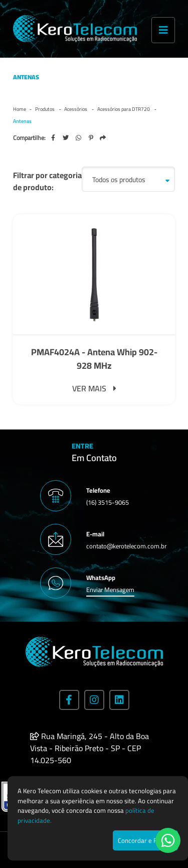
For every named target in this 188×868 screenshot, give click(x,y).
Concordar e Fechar (145, 840)
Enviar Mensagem (110, 590)
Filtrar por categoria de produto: (47, 181)
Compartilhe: (29, 138)
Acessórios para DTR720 (124, 109)
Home (20, 109)
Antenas (22, 121)
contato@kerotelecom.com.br (126, 546)
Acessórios (76, 109)
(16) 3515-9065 (108, 502)
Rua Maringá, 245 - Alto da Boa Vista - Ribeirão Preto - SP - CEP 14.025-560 (89, 748)
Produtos (45, 109)
